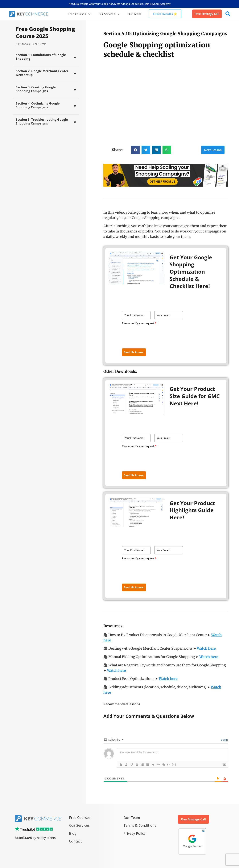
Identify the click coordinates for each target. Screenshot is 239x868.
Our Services (109, 14)
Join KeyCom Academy (158, 4)
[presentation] (151, 334)
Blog (73, 833)
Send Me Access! (134, 352)
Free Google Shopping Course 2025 (45, 32)
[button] (135, 150)
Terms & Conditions (140, 825)
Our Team (134, 14)
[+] (174, 764)
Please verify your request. (139, 323)
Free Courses (80, 14)
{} (169, 764)
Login (224, 740)
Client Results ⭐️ (165, 14)
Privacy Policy (134, 833)
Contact (76, 841)
